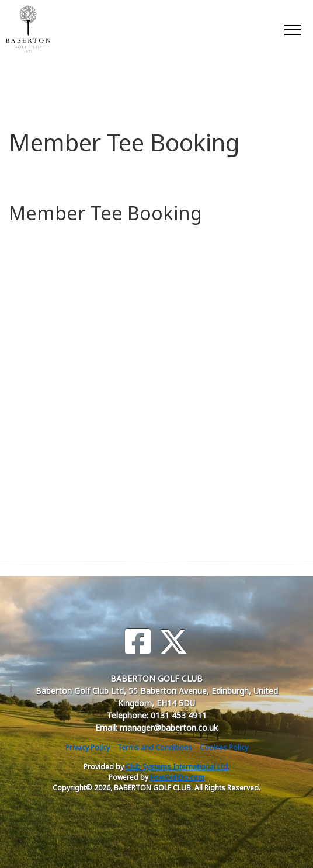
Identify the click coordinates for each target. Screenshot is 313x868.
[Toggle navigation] (292, 29)
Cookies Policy (224, 747)
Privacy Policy (88, 747)
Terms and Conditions (155, 747)
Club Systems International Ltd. (178, 767)
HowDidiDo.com (177, 777)
